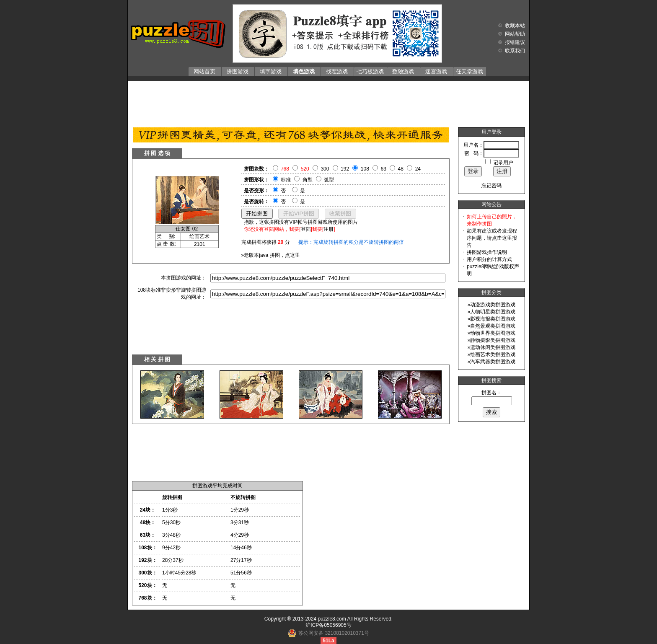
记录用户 (503, 163)
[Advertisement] (328, 102)
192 (345, 169)
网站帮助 (515, 34)
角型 (308, 180)
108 (365, 169)
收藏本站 (515, 26)
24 (418, 169)
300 (325, 169)
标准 (286, 180)
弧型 (329, 180)
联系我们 (515, 51)
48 (401, 169)
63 (384, 169)
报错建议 (515, 42)
